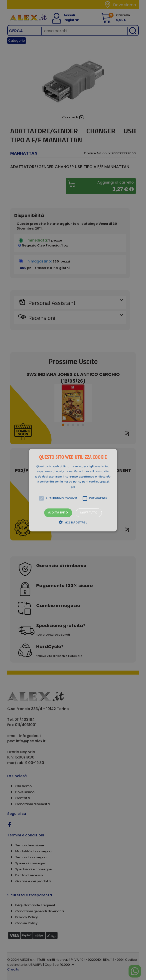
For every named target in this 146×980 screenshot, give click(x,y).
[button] (73, 490)
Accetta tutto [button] (58, 513)
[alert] (73, 490)
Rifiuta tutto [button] (89, 513)
